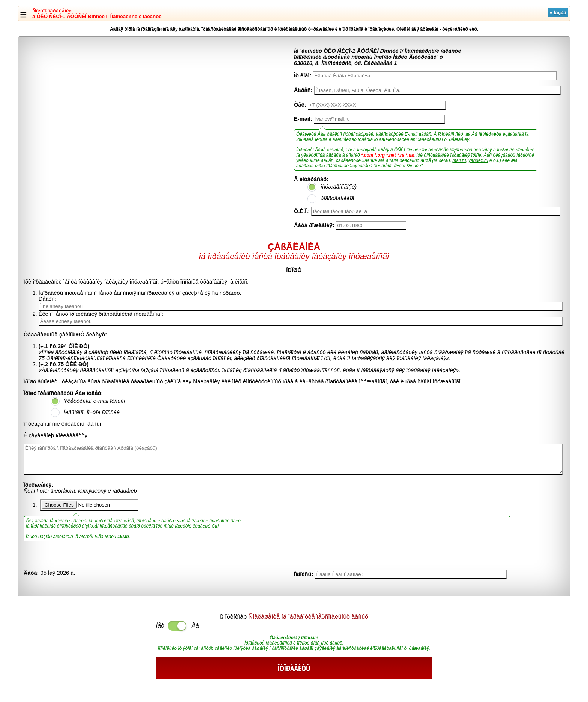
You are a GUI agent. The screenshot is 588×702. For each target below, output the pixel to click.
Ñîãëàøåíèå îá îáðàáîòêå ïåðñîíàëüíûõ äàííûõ (308, 617)
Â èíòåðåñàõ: (311, 179)
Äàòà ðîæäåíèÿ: (314, 225)
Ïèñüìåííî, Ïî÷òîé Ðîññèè (92, 412)
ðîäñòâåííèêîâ (337, 198)
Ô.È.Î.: (302, 211)
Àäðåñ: (303, 90)
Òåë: (300, 105)
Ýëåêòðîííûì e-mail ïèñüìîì (94, 401)
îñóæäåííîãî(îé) (339, 187)
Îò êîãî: (303, 75)
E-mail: (303, 119)
